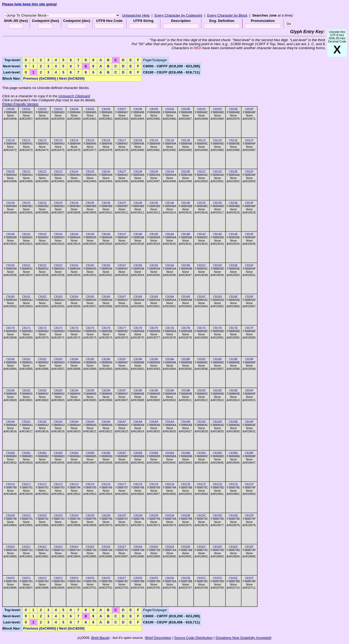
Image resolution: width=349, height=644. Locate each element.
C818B (186, 359)
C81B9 (154, 453)
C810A (170, 109)
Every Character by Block (227, 15)
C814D (218, 234)
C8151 (26, 265)
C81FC (202, 578)
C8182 (42, 359)
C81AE (233, 422)
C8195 (90, 390)
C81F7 (122, 578)
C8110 (10, 140)
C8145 (90, 234)
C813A (170, 203)
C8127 (122, 172)
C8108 (138, 109)
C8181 (26, 359)
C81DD (218, 515)
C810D (218, 109)
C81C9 (154, 484)
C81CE (233, 484)
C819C (202, 390)
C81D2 (42, 515)
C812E (233, 172)
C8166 (106, 297)
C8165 (90, 297)
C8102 (42, 109)
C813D (218, 203)
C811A (170, 140)
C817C (202, 328)
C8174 (74, 328)
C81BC (201, 453)
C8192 (42, 390)
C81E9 (154, 547)
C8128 (138, 172)
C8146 (106, 234)
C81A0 (10, 422)
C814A (170, 234)
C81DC (202, 515)
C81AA (170, 422)
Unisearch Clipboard (74, 96)
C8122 (42, 172)
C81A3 (58, 422)
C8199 (154, 390)
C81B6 (106, 453)
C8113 (58, 140)
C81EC (201, 547)
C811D (218, 140)
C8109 (154, 109)
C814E (233, 234)
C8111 (26, 140)
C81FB (185, 578)
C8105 (90, 109)
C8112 (42, 140)
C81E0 (10, 547)
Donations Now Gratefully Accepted (243, 638)
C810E (233, 109)
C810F (249, 109)
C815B (186, 265)
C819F (249, 390)
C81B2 (42, 453)
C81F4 (74, 578)
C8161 (26, 297)
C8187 (122, 359)
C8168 (138, 297)
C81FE (233, 578)
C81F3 (58, 578)
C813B (186, 203)
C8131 (26, 203)
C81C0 (10, 484)
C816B (186, 297)
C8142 (42, 234)
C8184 (74, 359)
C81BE (233, 453)
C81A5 (90, 422)
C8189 (154, 359)
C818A (170, 359)
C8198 (138, 390)
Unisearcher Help (136, 15)
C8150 (10, 265)
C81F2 (42, 578)
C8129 (154, 172)
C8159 (154, 265)
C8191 (26, 390)
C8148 (138, 234)
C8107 (122, 109)
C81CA (170, 484)
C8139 (154, 203)
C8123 (58, 172)
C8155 (90, 265)
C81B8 (138, 453)
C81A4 (74, 422)
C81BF (249, 453)
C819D (218, 390)
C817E (233, 328)
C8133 (58, 203)
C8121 (26, 172)
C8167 (122, 297)
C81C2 (42, 484)
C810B (186, 109)
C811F (249, 140)
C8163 (58, 297)
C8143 (58, 234)
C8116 (106, 140)
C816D (218, 297)
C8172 (42, 328)
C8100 (10, 109)
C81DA (170, 515)
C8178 (138, 328)
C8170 (10, 328)
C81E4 (74, 547)
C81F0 (10, 578)
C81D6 (106, 515)
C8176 (106, 328)
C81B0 (10, 453)
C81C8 (138, 484)
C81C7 (122, 484)
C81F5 (90, 578)
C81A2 (42, 422)
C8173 (58, 328)
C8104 (74, 109)
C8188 (138, 359)
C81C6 (106, 484)
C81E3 (58, 547)
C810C (202, 109)
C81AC (201, 422)
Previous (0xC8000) (40, 78)
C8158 (138, 265)
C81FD (217, 578)
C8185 (90, 359)
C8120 (10, 172)
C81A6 (106, 422)
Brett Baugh (100, 638)
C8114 (74, 140)
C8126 (106, 172)
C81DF (249, 515)
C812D (218, 172)
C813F (249, 203)
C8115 (90, 140)
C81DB (186, 515)
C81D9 (154, 515)
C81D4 (74, 515)
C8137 (122, 203)
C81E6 (106, 547)
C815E (233, 265)
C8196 (106, 390)
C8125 (90, 172)
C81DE (233, 515)
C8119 (154, 140)
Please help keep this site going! (30, 4)
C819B (186, 390)
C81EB (186, 547)
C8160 (10, 297)
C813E (233, 203)
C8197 (122, 390)
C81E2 (42, 547)
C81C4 (74, 484)
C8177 (122, 328)
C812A (170, 172)
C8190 (10, 390)
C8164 (74, 297)
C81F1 (26, 578)
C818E (233, 359)
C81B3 (58, 453)
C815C (202, 265)
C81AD (217, 422)
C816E (233, 297)
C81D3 (58, 515)
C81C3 (58, 484)
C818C (202, 359)
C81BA (170, 453)
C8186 (106, 359)
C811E (233, 140)
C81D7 (122, 515)
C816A (170, 297)
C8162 (42, 297)
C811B (186, 140)
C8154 (74, 265)
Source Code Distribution (193, 638)
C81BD (217, 453)
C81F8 (138, 578)
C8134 (74, 203)
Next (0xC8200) (72, 78)
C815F (249, 265)
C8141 (26, 234)
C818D (218, 359)
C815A (170, 265)
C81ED (217, 547)
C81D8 (138, 515)
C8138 (138, 203)
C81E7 (122, 547)
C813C (202, 203)
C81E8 (138, 547)
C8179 (154, 328)
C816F (249, 297)
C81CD (218, 484)
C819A (170, 390)
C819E (233, 390)
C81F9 (154, 578)
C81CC (202, 484)
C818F (249, 359)
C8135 (90, 203)
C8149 (154, 234)
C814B (186, 234)
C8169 (154, 297)
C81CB (186, 484)
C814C (202, 234)
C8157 (122, 265)
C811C (202, 140)
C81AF (249, 422)
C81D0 (10, 515)
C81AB (186, 422)
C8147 (122, 234)
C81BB (186, 453)
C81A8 (138, 422)
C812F (249, 172)
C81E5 (90, 547)
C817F (249, 328)
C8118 (138, 140)
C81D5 (90, 515)
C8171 (26, 328)
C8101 (26, 109)
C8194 (74, 390)
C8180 (10, 359)
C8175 (90, 328)
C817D (218, 328)
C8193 (58, 390)
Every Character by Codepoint (179, 15)
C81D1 (26, 515)
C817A (170, 328)
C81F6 (106, 578)
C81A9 (154, 422)
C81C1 (26, 484)
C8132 (42, 203)
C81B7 (122, 453)
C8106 (106, 109)
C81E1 (26, 547)
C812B (186, 172)
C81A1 (26, 422)
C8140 (10, 234)
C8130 (10, 203)
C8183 (58, 359)
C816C (202, 297)
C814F (249, 234)
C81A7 (122, 422)
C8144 (74, 234)
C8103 (58, 109)
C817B (186, 328)
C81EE (233, 547)
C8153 (58, 265)
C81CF (249, 484)
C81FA (170, 578)
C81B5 (90, 453)
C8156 (106, 265)
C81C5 (90, 484)
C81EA (170, 547)
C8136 (106, 203)
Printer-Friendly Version (20, 104)
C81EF (249, 547)
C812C (202, 172)
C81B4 (74, 453)
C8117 (122, 140)
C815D (218, 265)
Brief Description (158, 638)
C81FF (249, 578)
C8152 (42, 265)
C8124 (74, 172)
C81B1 (26, 453)
